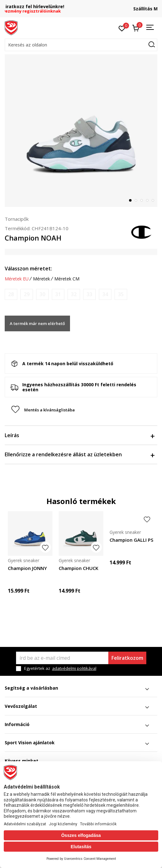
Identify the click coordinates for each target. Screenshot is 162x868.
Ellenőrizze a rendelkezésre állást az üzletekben (79, 454)
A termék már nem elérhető (37, 323)
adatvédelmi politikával (74, 668)
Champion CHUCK (78, 568)
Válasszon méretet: (28, 269)
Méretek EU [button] (17, 279)
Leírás (79, 435)
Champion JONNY (27, 568)
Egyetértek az (60, 668)
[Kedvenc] (122, 28)
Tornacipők (17, 219)
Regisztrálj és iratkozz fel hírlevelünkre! (81, 6)
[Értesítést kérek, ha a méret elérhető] (11, 294)
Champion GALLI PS (131, 540)
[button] (81, 45)
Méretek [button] (41, 279)
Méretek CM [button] (67, 279)
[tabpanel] (81, 131)
